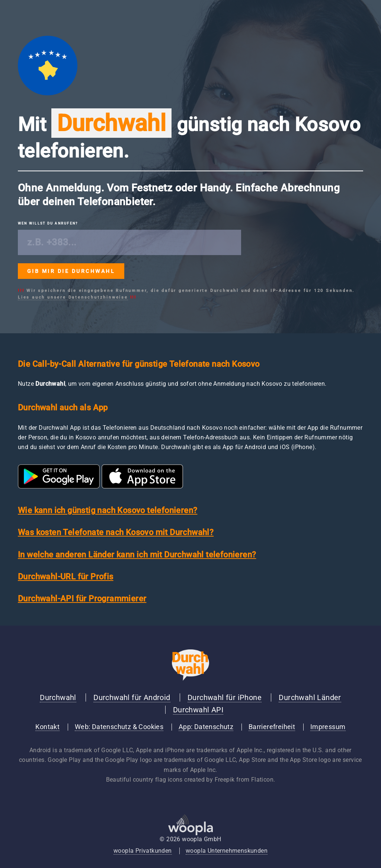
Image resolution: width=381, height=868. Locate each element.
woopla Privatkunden (143, 851)
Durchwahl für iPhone (225, 697)
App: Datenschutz (206, 727)
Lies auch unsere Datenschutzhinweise (73, 297)
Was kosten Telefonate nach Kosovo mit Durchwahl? (116, 532)
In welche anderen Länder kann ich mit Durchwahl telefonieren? (137, 555)
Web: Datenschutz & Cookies (119, 727)
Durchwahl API (198, 710)
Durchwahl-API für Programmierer (82, 599)
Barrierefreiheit (272, 727)
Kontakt (47, 727)
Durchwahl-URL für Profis (66, 577)
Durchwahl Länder (310, 697)
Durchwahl (58, 697)
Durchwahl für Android (132, 697)
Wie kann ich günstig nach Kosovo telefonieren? (108, 510)
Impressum (328, 727)
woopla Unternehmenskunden (227, 851)
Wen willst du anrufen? (48, 223)
